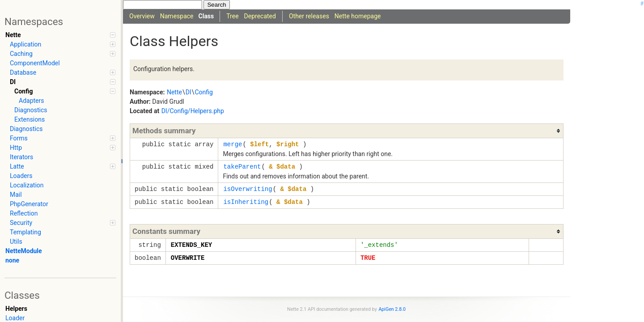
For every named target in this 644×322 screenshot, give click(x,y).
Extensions (30, 119)
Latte (63, 166)
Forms (63, 138)
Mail (16, 195)
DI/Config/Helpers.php (193, 111)
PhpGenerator (29, 204)
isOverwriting (248, 189)
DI (63, 82)
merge (233, 144)
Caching (63, 54)
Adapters (31, 101)
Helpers (16, 309)
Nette (60, 35)
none (12, 260)
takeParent (242, 167)
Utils (16, 241)
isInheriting (246, 202)
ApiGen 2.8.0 (392, 309)
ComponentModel (35, 63)
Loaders (21, 176)
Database (63, 72)
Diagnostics (31, 110)
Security (63, 223)
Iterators (21, 157)
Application (63, 44)
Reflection (24, 213)
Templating (25, 232)
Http (63, 148)
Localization (27, 185)
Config (65, 91)
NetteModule (24, 251)
